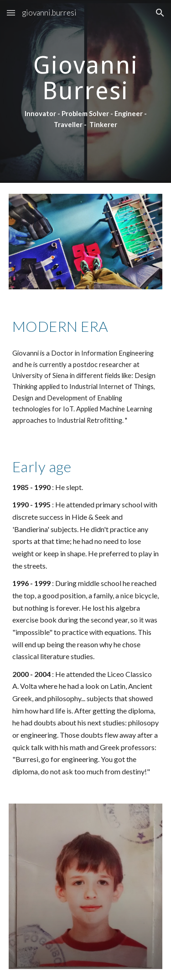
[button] (11, 13)
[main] (86, 91)
